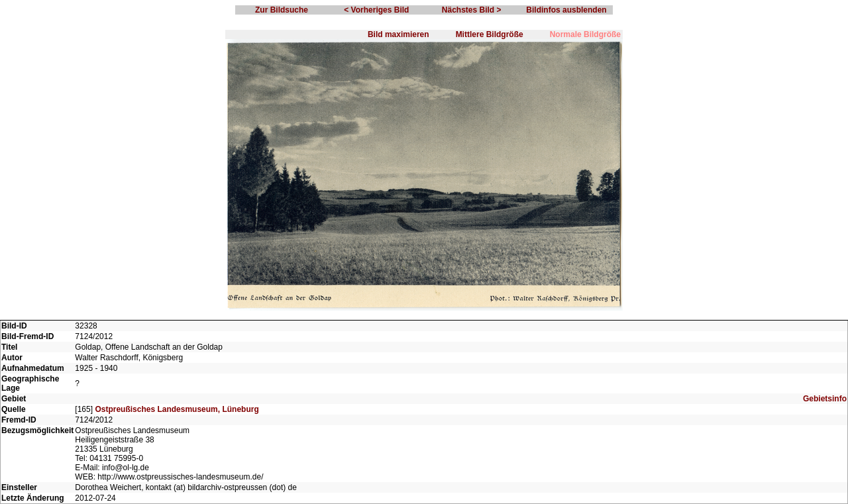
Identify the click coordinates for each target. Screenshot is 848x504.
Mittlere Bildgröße (490, 34)
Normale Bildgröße (585, 34)
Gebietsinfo (825, 399)
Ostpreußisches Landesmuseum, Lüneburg (177, 409)
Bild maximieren (398, 34)
